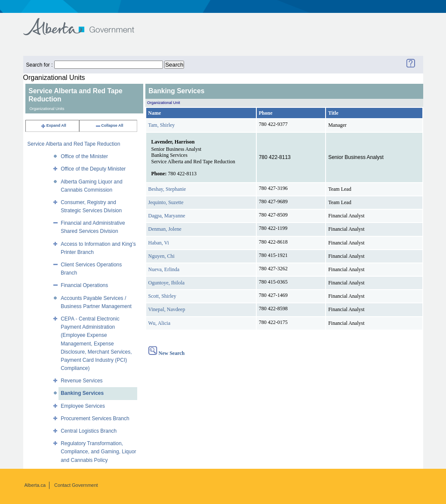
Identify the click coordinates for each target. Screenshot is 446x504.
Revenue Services (82, 381)
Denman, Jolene (165, 229)
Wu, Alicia (160, 323)
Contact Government (76, 485)
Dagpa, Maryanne (167, 216)
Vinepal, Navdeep (167, 309)
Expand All (53, 125)
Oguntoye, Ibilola (167, 283)
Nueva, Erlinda (164, 269)
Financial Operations (84, 285)
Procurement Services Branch (95, 418)
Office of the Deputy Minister (93, 169)
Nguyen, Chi (161, 256)
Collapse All (109, 125)
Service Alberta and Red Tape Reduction (74, 144)
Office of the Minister (84, 156)
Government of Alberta (86, 23)
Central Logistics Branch (89, 431)
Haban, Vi (159, 243)
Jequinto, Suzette (166, 202)
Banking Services (82, 393)
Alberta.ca (35, 485)
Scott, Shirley (162, 296)
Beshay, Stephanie (167, 189)
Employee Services (83, 406)
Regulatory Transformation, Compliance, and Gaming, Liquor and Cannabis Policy (98, 452)
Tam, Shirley (162, 125)
